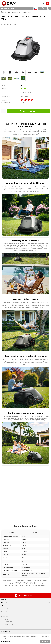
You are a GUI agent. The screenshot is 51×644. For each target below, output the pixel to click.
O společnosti (7, 609)
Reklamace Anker (9, 627)
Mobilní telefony (9, 624)
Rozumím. (45, 641)
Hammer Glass (9, 622)
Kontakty (5, 617)
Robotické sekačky (27, 12)
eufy (22, 85)
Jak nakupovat (7, 611)
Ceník (5, 614)
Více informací (6, 642)
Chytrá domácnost (13, 12)
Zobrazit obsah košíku (48, 3)
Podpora (5, 619)
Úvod (2, 12)
